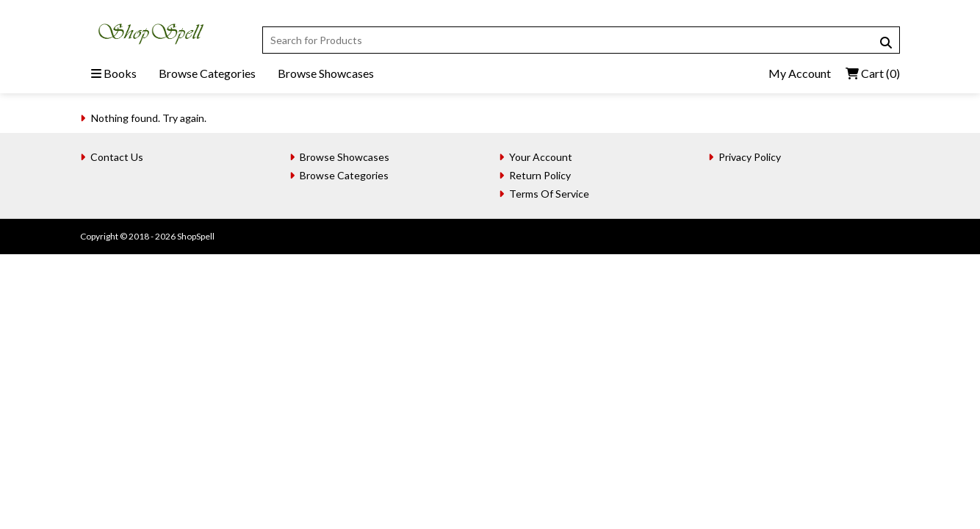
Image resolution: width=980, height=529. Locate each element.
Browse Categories (207, 73)
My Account (800, 73)
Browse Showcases (326, 73)
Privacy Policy (750, 157)
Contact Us (117, 157)
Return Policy (540, 175)
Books (114, 73)
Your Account (541, 157)
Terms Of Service (549, 194)
